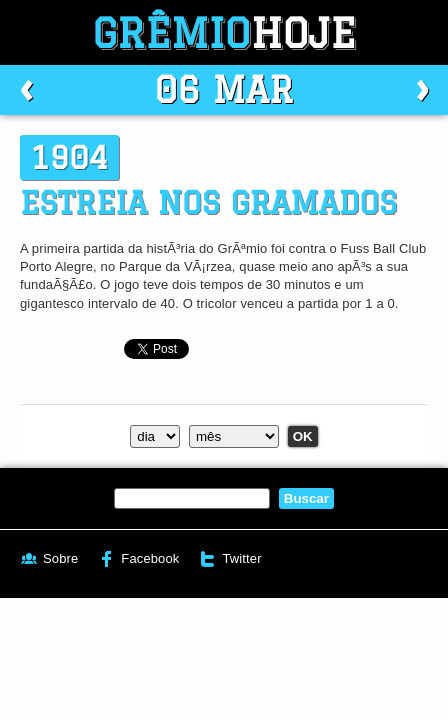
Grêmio (224, 32)
